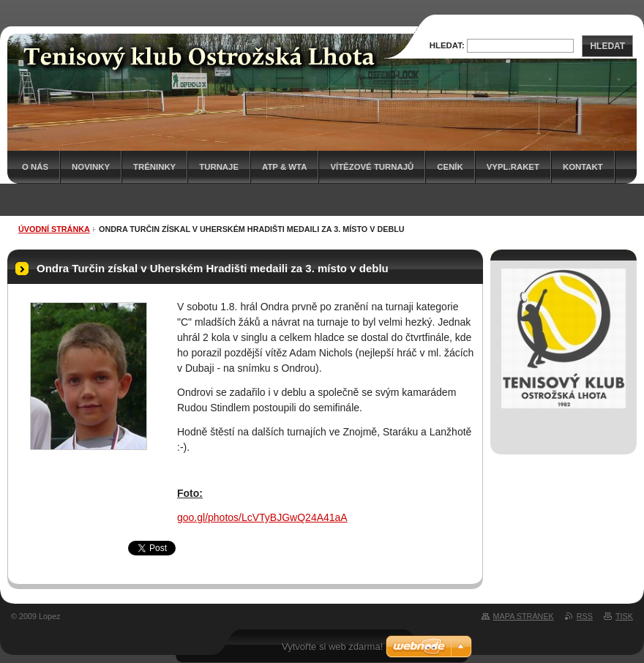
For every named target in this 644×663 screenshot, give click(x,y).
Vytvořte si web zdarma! (332, 647)
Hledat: (447, 45)
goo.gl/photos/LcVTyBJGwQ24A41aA (262, 517)
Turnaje (219, 167)
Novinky (91, 167)
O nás (35, 167)
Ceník (450, 167)
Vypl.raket (513, 167)
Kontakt (583, 167)
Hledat (607, 46)
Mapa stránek (524, 616)
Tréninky (154, 167)
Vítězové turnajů (372, 167)
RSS (585, 616)
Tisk (624, 616)
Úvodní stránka (54, 229)
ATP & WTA (284, 167)
